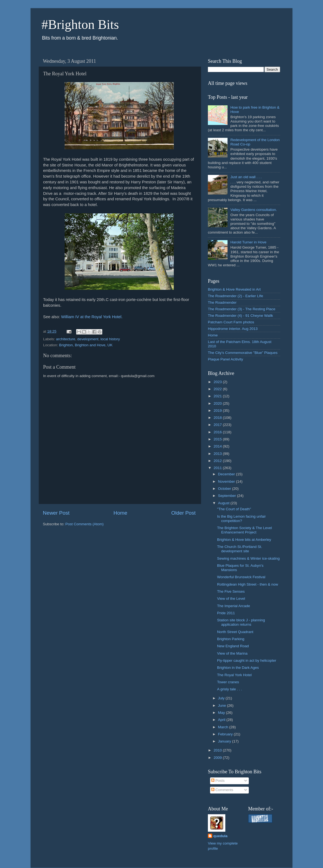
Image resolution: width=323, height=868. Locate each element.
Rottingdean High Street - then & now (248, 584)
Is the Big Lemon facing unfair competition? (242, 519)
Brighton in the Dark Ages (238, 668)
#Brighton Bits (80, 24)
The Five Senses (231, 591)
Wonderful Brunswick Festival (241, 577)
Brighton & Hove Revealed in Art (234, 289)
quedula (220, 836)
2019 (218, 411)
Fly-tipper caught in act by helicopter (247, 660)
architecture (66, 339)
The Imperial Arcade (234, 606)
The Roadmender (222, 302)
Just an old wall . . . (246, 177)
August (224, 503)
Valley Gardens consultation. (254, 210)
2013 (218, 454)
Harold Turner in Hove (248, 242)
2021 (218, 396)
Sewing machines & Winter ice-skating (249, 558)
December (227, 474)
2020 (218, 403)
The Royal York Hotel (234, 675)
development (88, 339)
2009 (218, 758)
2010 (218, 750)
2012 (218, 461)
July (222, 698)
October (225, 489)
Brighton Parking (231, 639)
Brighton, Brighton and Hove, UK (86, 345)
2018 (218, 418)
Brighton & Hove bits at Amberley (244, 540)
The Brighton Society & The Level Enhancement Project (245, 530)
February (226, 734)
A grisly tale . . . (230, 689)
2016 (218, 432)
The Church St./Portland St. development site (240, 549)
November (227, 481)
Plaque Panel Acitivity (225, 359)
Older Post (183, 513)
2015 (218, 439)
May (222, 713)
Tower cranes (228, 682)
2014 (218, 446)
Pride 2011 (226, 613)
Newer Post (56, 513)
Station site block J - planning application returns (241, 622)
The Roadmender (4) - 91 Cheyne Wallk (240, 316)
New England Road (233, 646)
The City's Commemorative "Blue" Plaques (243, 353)
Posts (218, 781)
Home (120, 513)
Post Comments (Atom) (85, 524)
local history (110, 339)
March (224, 727)
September (228, 496)
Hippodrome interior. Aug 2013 (233, 329)
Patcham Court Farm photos (231, 322)
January (225, 741)
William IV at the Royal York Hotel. (92, 317)
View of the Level (231, 599)
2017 (218, 425)
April (222, 720)
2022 (218, 389)
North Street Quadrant (235, 632)
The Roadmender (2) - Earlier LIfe (236, 296)
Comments (222, 790)
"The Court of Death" (234, 509)
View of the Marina (232, 653)
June (222, 706)
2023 (218, 382)
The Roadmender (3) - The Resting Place (242, 309)
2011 (218, 468)
